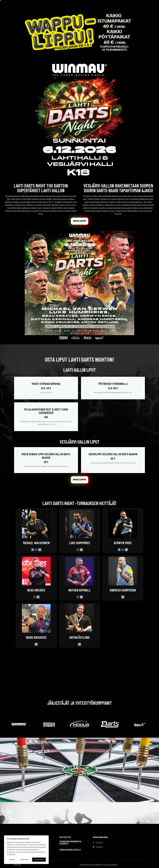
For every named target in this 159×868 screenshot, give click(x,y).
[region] (26, 850)
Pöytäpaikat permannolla (113, 386)
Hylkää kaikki (25, 860)
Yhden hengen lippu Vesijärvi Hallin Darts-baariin (46, 458)
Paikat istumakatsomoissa (46, 386)
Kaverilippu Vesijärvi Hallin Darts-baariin (113, 456)
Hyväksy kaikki (39, 860)
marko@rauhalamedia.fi (70, 850)
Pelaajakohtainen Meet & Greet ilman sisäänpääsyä (46, 413)
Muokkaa (12, 860)
